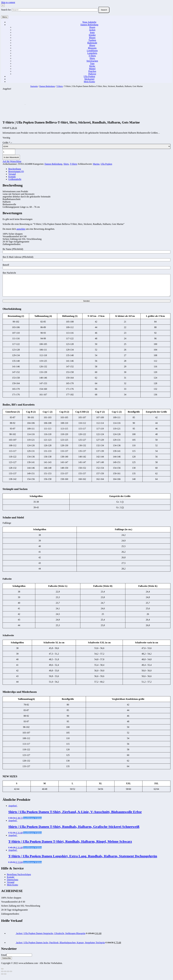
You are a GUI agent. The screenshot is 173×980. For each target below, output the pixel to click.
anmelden (21, 229)
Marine (96, 164)
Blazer (92, 45)
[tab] (89, 169)
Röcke (92, 66)
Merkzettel (89, 79)
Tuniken (92, 40)
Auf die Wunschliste (12, 161)
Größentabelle (15, 179)
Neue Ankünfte (89, 22)
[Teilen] (5, 976)
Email (4, 959)
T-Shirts (92, 56)
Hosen (92, 27)
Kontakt (12, 177)
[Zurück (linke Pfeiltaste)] (2, 978)
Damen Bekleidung (89, 25)
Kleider (92, 35)
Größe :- (7, 143)
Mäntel (92, 69)
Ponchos (92, 71)
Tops (92, 63)
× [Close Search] (3, 5)
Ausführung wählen (32, 822)
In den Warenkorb (11, 157)
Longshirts (92, 53)
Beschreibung (15, 169)
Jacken (92, 30)
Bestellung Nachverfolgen (19, 879)
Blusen (92, 38)
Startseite (34, 86)
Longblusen (92, 51)
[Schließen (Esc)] (2, 976)
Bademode (92, 43)
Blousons (92, 48)
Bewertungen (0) (16, 171)
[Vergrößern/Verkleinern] (11, 976)
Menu (5, 17)
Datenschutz (13, 884)
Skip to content (8, 2)
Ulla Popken (89, 76)
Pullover (92, 74)
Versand (12, 174)
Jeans (92, 32)
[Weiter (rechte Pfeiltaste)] (5, 978)
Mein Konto (89, 82)
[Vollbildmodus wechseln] (8, 976)
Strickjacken (92, 61)
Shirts (92, 58)
